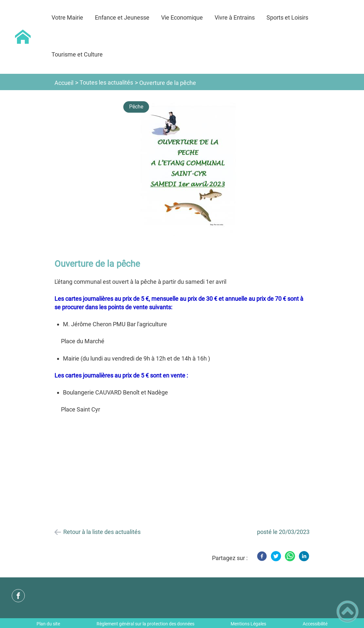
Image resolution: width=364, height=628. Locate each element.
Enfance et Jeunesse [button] (122, 17)
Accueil (64, 83)
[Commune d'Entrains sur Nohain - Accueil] (23, 37)
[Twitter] (276, 556)
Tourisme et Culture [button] (77, 54)
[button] (348, 612)
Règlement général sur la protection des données (145, 624)
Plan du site (48, 624)
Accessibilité (315, 624)
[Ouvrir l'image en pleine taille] (188, 172)
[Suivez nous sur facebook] (18, 596)
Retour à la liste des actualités (102, 532)
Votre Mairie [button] (67, 17)
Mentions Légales (248, 624)
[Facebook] (262, 556)
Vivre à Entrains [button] (235, 17)
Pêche (136, 107)
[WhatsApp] (290, 556)
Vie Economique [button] (182, 17)
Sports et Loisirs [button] (287, 17)
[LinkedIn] (304, 556)
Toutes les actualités (106, 82)
